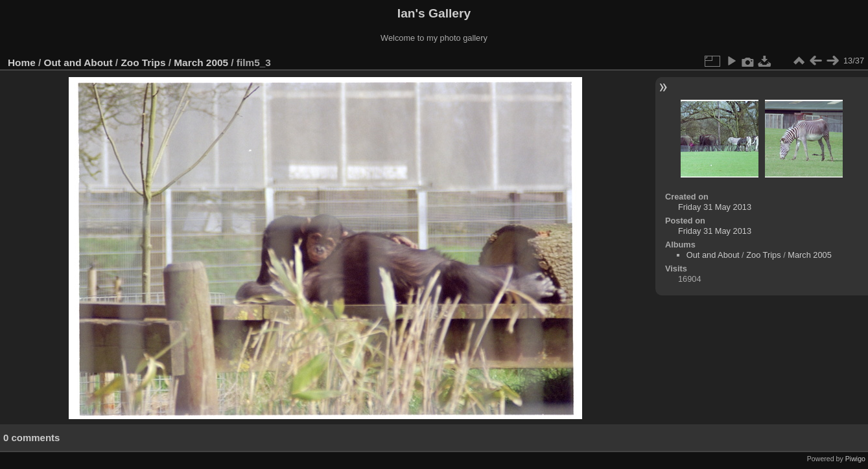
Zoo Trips (143, 63)
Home (22, 63)
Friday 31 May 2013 (715, 207)
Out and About (78, 63)
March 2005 (201, 63)
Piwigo (855, 459)
